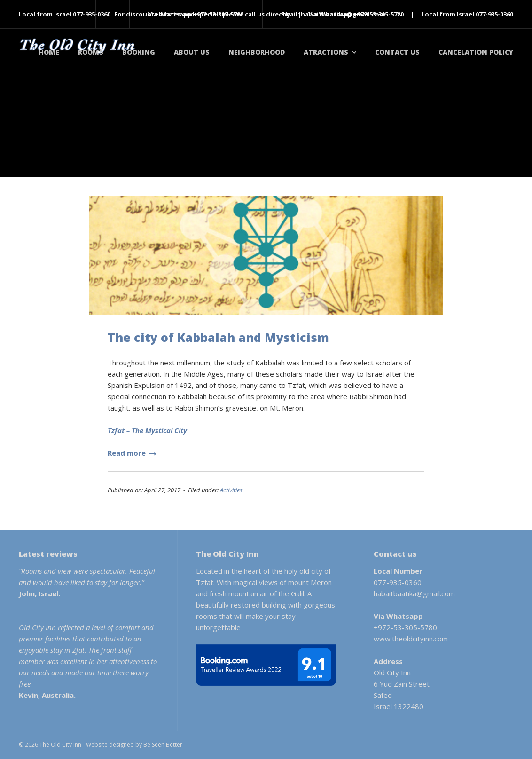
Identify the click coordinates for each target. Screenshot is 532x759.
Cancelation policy (476, 52)
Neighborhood (257, 52)
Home (49, 52)
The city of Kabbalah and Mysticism (218, 337)
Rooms (91, 52)
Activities (231, 490)
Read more (132, 453)
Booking (139, 52)
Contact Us (397, 52)
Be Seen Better (163, 745)
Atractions (326, 52)
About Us (192, 52)
